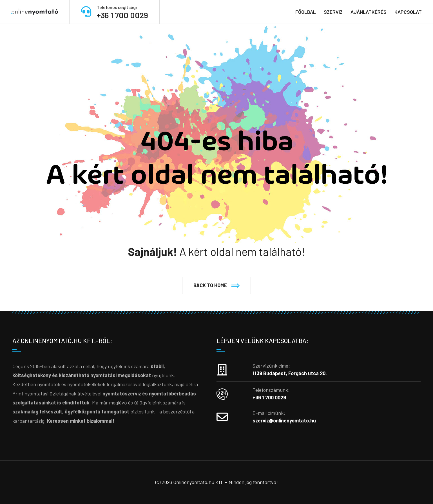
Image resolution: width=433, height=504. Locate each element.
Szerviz (333, 12)
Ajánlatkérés (369, 12)
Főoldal (306, 12)
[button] (216, 285)
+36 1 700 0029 (122, 15)
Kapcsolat (408, 12)
